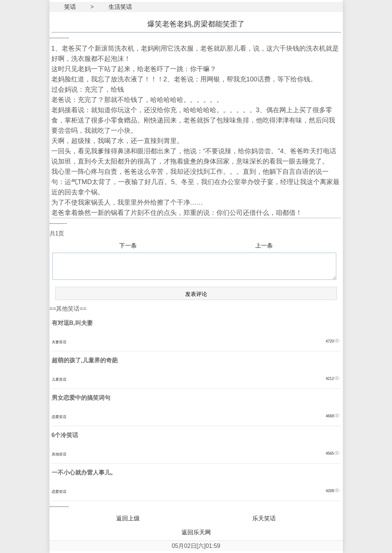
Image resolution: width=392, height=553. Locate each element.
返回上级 (128, 518)
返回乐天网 (196, 532)
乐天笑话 (264, 518)
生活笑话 (120, 7)
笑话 (70, 7)
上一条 (264, 246)
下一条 (128, 246)
